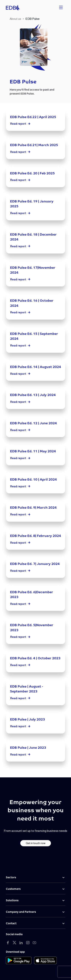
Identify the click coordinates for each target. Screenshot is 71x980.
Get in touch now (36, 843)
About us (15, 19)
